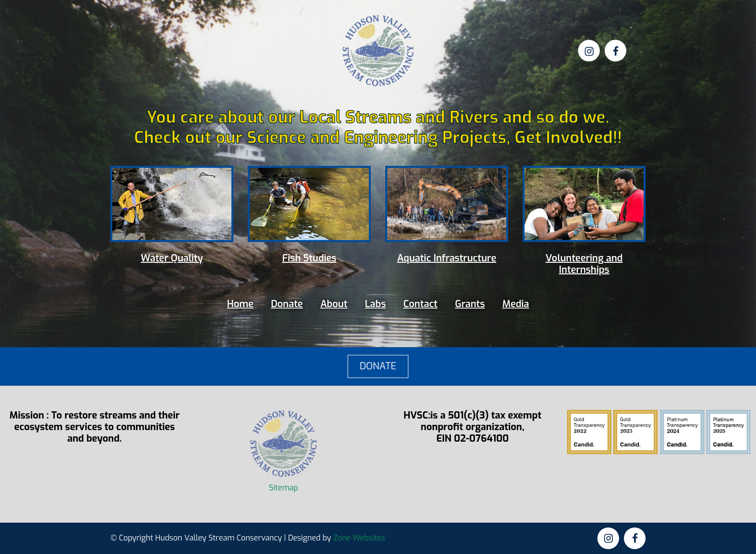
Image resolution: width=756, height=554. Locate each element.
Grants (470, 304)
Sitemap (284, 488)
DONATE (378, 366)
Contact (421, 304)
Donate (287, 304)
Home (240, 304)
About (334, 304)
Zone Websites (359, 538)
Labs (375, 304)
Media (516, 304)
